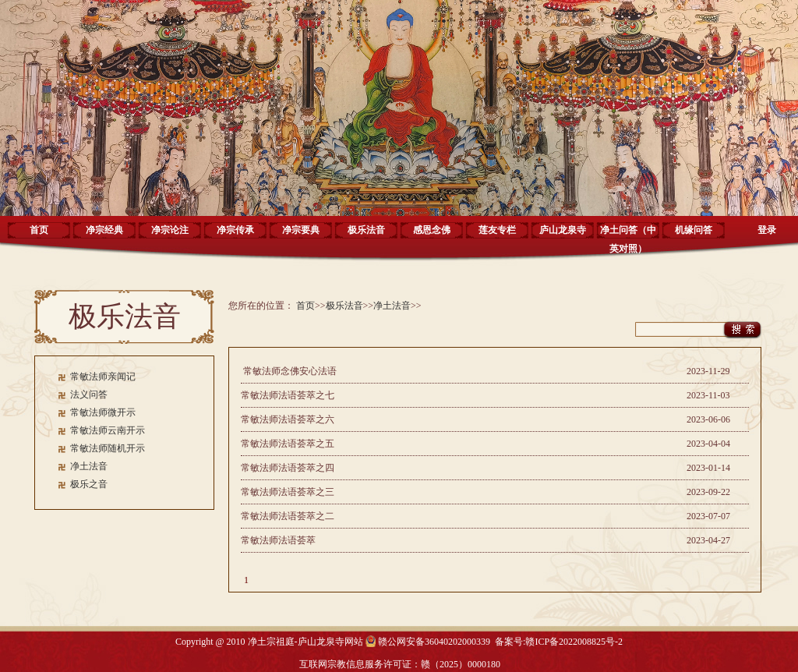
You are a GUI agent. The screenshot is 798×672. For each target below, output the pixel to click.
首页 (39, 230)
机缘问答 (694, 230)
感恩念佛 (432, 230)
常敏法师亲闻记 (103, 377)
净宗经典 (104, 230)
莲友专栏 (497, 230)
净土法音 (89, 466)
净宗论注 (170, 230)
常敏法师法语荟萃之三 (288, 492)
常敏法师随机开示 (108, 448)
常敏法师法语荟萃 (278, 540)
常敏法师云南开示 (108, 430)
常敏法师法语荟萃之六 (288, 419)
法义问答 (89, 394)
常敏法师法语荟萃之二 (288, 516)
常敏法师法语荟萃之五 (288, 444)
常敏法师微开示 (103, 412)
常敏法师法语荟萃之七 (288, 395)
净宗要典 (301, 230)
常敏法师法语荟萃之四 (288, 468)
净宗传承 (235, 230)
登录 (767, 230)
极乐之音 (89, 484)
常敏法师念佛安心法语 (289, 371)
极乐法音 (366, 230)
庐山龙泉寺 (563, 230)
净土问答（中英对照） (628, 235)
